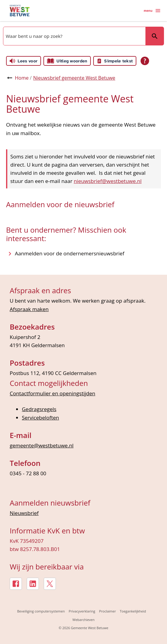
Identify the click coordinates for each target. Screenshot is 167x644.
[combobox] (74, 36)
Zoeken (155, 36)
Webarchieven (83, 620)
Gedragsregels (39, 409)
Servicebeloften (41, 418)
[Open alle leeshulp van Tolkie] (145, 61)
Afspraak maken (29, 309)
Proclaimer (107, 611)
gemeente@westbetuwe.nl (42, 445)
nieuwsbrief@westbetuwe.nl (108, 181)
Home (22, 78)
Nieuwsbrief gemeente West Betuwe (74, 78)
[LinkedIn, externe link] (33, 584)
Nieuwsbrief (24, 513)
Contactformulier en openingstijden (53, 393)
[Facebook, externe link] (16, 584)
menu (152, 11)
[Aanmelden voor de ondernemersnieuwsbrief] (70, 254)
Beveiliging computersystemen (41, 611)
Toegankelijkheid (133, 611)
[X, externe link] (50, 584)
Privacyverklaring (82, 611)
